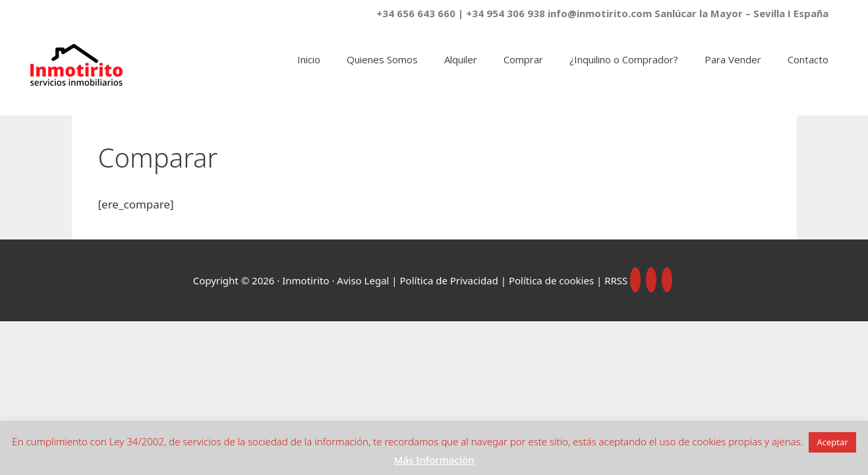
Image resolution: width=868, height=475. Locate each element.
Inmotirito (305, 280)
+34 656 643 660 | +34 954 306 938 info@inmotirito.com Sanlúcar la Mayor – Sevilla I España (602, 13)
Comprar (523, 59)
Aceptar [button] (832, 442)
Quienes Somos (382, 59)
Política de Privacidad (450, 280)
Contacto (808, 59)
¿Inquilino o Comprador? (624, 59)
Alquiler (461, 59)
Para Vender (733, 59)
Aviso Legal (363, 280)
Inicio (309, 59)
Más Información (434, 460)
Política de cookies (551, 280)
